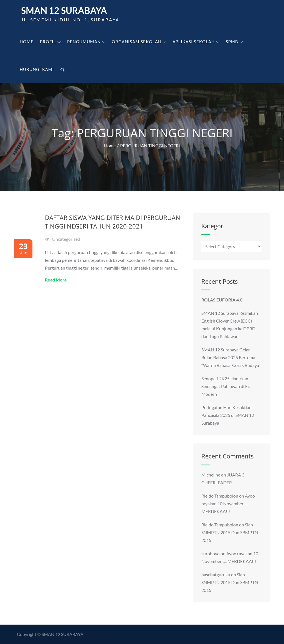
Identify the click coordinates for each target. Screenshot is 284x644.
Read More (56, 280)
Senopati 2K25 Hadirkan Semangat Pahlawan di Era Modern (226, 386)
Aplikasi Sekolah (196, 42)
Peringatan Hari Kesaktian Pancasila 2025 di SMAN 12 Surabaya (228, 415)
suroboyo (211, 553)
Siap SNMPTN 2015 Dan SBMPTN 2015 (230, 532)
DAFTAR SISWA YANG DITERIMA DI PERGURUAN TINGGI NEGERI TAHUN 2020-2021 (113, 222)
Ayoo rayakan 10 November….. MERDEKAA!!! (228, 504)
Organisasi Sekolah (139, 42)
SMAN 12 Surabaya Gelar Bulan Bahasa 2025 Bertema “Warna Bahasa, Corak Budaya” (231, 357)
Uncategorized (66, 239)
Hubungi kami (37, 69)
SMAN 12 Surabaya (64, 10)
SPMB (234, 42)
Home (27, 42)
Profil (50, 42)
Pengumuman (86, 42)
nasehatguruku (216, 575)
